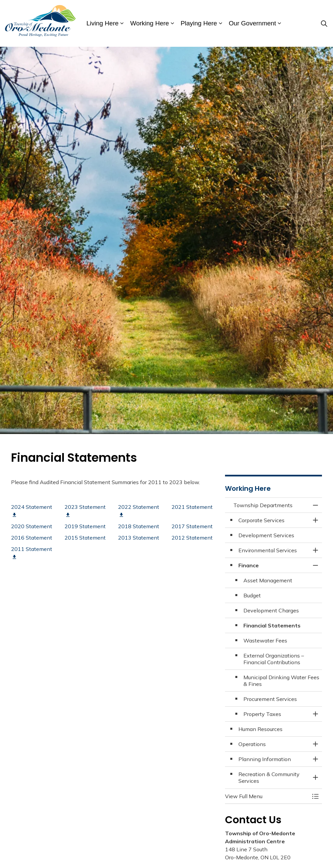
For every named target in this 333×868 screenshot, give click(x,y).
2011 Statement (32, 553)
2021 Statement (192, 507)
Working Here (150, 23)
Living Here (102, 23)
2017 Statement (192, 526)
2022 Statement (139, 511)
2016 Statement (32, 538)
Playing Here (199, 23)
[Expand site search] (324, 23)
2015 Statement (85, 538)
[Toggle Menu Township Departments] (315, 796)
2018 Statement (139, 526)
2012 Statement (192, 538)
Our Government (252, 23)
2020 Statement (32, 526)
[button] (267, 796)
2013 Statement (139, 538)
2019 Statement (85, 526)
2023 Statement (85, 511)
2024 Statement (32, 511)
